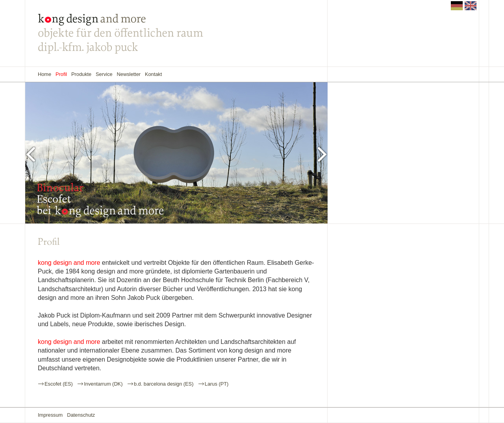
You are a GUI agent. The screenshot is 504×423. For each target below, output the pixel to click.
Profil (61, 74)
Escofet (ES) (59, 384)
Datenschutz (81, 415)
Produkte (81, 74)
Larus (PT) (217, 384)
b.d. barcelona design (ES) (164, 384)
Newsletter (129, 74)
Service (104, 74)
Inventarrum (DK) (103, 384)
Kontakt (153, 74)
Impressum (50, 415)
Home (44, 74)
